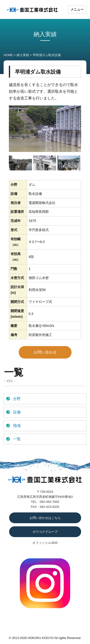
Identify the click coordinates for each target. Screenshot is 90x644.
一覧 (17, 439)
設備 (17, 412)
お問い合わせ (45, 352)
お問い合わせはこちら (45, 518)
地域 (17, 426)
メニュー (77, 9)
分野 (17, 399)
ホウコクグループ (45, 532)
